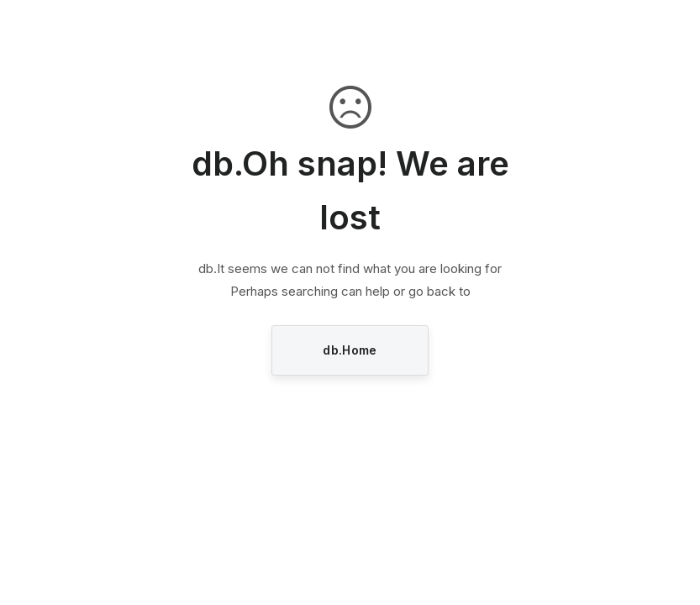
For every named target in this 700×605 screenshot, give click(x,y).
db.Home (350, 350)
